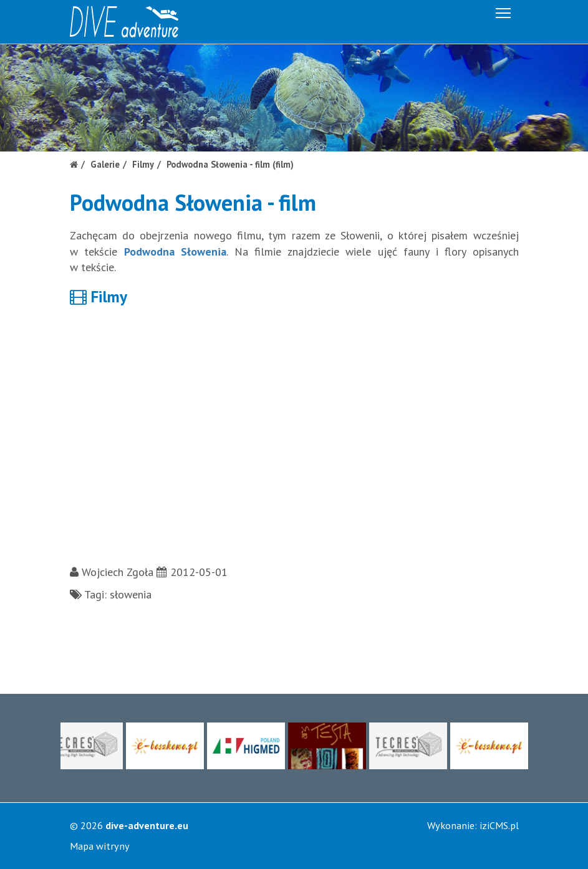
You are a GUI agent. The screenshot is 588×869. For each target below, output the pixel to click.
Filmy (143, 164)
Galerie (105, 164)
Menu (504, 11)
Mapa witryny (100, 846)
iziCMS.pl (499, 825)
